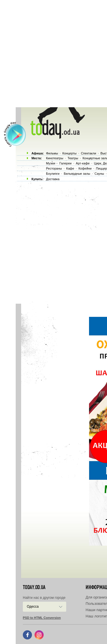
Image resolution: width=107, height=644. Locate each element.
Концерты (69, 153)
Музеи (51, 163)
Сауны (99, 174)
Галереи (65, 163)
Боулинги (53, 174)
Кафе (70, 168)
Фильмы (52, 153)
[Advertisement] (53, 54)
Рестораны (54, 168)
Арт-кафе (83, 163)
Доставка (53, 179)
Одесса (33, 607)
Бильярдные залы (77, 174)
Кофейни (85, 168)
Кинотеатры (54, 158)
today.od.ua (34, 587)
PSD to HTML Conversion (42, 618)
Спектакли (88, 153)
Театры (73, 158)
